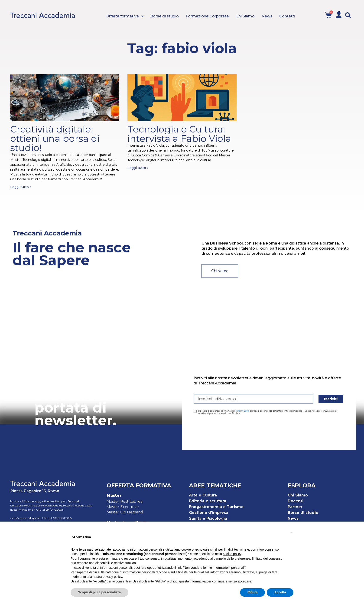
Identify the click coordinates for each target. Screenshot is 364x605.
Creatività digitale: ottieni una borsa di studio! (55, 138)
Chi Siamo (298, 495)
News (293, 518)
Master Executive (123, 507)
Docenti (296, 501)
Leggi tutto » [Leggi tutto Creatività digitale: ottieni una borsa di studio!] (21, 187)
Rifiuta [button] (253, 592)
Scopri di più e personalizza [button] (99, 592)
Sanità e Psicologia (208, 518)
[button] (348, 15)
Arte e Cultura (203, 495)
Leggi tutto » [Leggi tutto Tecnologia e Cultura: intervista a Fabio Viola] (138, 168)
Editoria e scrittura (208, 501)
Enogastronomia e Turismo (216, 507)
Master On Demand (125, 512)
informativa (242, 411)
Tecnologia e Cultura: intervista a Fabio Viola (179, 134)
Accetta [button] (280, 592)
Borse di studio (303, 513)
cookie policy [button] (232, 554)
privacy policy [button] (112, 577)
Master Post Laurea (125, 501)
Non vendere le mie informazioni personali (214, 568)
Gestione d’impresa (209, 513)
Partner (295, 507)
